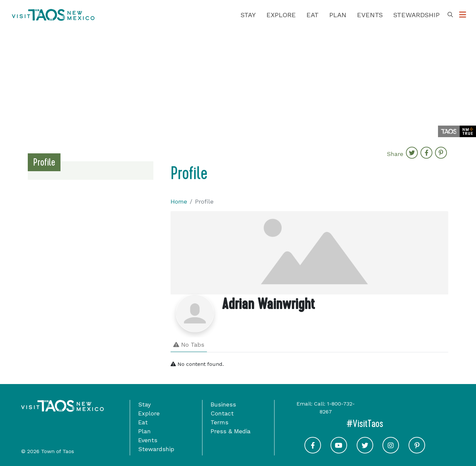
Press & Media (231, 431)
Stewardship (416, 15)
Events (370, 15)
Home (179, 201)
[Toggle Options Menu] (463, 15)
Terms (219, 422)
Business (223, 404)
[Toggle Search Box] (450, 15)
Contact (222, 413)
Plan (338, 15)
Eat (313, 15)
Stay (248, 15)
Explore (281, 15)
